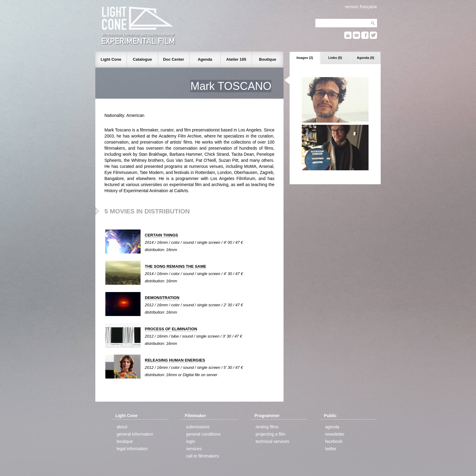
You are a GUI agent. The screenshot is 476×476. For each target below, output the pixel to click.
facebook (334, 441)
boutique (125, 441)
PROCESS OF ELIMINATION (171, 329)
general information (135, 434)
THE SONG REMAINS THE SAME (175, 266)
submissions (198, 427)
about (122, 427)
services (194, 449)
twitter (331, 449)
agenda (332, 427)
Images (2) (305, 58)
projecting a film (270, 434)
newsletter (335, 434)
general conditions (203, 434)
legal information (132, 449)
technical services (272, 441)
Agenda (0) (366, 58)
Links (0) (335, 58)
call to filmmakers (202, 456)
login (191, 441)
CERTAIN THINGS (161, 235)
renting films (267, 427)
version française (361, 7)
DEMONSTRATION (162, 298)
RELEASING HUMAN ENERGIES (175, 360)
